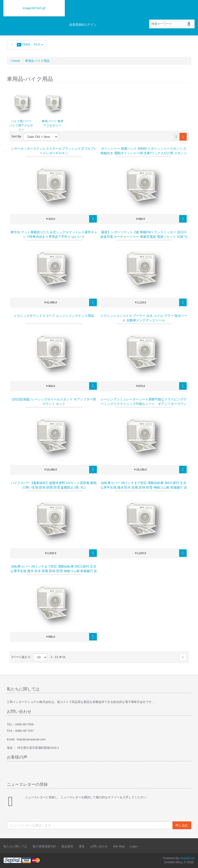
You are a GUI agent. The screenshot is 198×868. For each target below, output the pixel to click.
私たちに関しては (15, 846)
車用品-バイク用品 (37, 61)
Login (134, 846)
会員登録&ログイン (83, 25)
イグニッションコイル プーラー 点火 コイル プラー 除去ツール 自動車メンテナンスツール (144, 318)
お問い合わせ (99, 846)
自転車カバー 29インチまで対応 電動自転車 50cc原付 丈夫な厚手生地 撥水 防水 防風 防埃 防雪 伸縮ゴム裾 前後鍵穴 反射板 (144, 487)
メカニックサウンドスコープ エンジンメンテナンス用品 (54, 316)
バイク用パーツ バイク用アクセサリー (21, 125)
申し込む (182, 825)
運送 (82, 846)
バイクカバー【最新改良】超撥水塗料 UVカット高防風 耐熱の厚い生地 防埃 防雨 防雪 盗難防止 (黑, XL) (54, 485)
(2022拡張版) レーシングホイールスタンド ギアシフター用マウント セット (54, 402)
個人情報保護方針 (44, 846)
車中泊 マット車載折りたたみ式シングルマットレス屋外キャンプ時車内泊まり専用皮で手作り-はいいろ (54, 234)
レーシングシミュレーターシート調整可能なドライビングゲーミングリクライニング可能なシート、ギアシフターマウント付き (144, 404)
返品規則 (67, 846)
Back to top (190, 861)
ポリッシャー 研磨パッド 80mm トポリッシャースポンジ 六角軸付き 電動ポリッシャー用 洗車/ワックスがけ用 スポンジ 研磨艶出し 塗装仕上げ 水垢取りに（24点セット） (144, 153)
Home (15, 61)
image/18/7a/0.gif (34, 8)
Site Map (119, 846)
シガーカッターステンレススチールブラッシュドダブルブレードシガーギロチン (54, 151)
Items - (27, 45)
